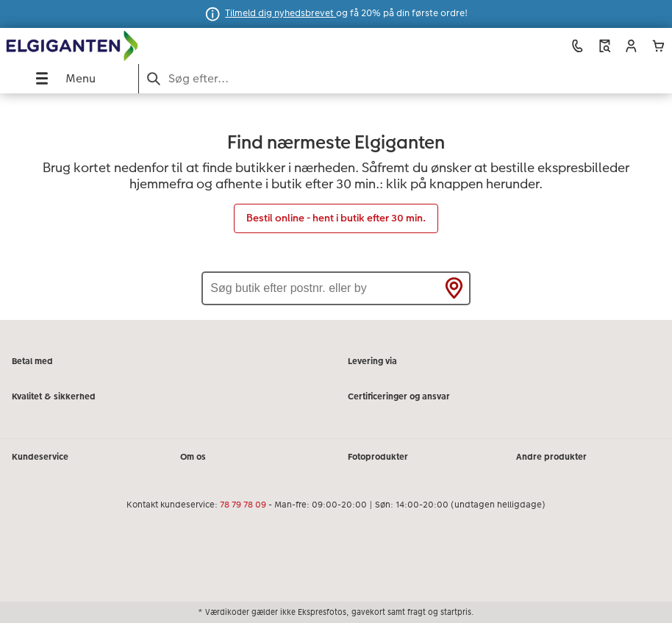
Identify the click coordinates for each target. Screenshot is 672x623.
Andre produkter (551, 457)
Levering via (372, 361)
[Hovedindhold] (336, 207)
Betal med (32, 361)
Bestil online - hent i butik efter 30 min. (336, 218)
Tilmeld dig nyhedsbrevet (280, 13)
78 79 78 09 (243, 505)
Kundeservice (40, 457)
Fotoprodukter (378, 457)
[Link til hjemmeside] (133, 46)
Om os (193, 457)
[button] (631, 46)
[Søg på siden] (405, 78)
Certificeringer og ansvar (399, 396)
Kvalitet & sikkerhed (54, 396)
